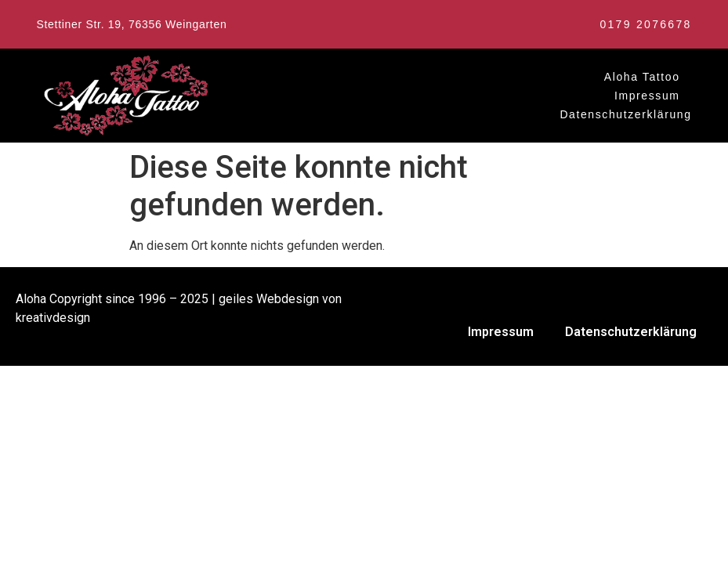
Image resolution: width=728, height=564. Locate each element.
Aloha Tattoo (642, 77)
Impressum (647, 96)
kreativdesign (53, 318)
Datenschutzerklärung (625, 114)
